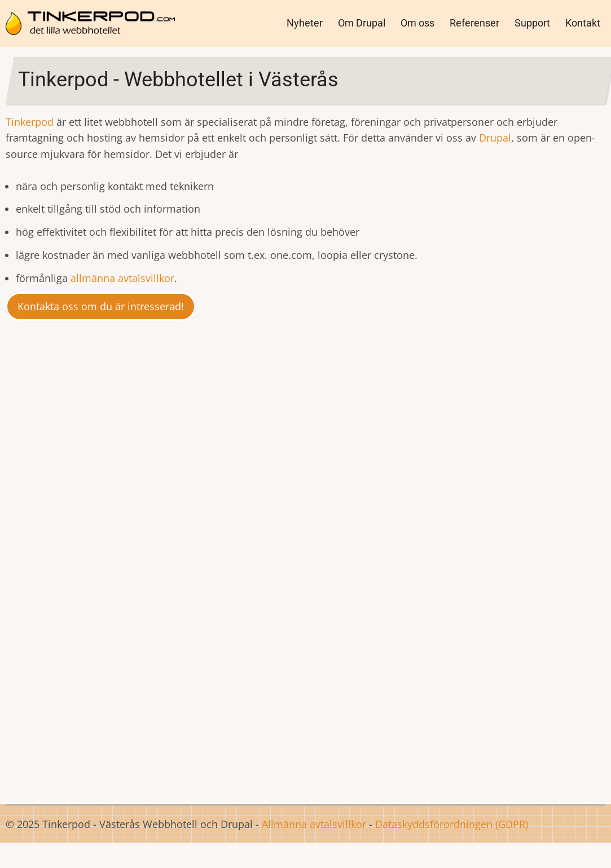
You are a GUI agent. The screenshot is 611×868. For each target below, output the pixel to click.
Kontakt (583, 23)
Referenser (474, 23)
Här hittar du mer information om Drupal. (306, 757)
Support (532, 23)
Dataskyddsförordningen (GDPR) (452, 824)
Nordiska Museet (319, 470)
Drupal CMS (329, 405)
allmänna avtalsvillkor (122, 278)
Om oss (417, 23)
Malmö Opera (304, 486)
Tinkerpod (31, 122)
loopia (554, 563)
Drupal (495, 138)
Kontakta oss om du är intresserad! (101, 306)
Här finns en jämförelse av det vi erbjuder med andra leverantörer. (106, 726)
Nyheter (305, 23)
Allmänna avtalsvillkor (314, 824)
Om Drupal (362, 23)
